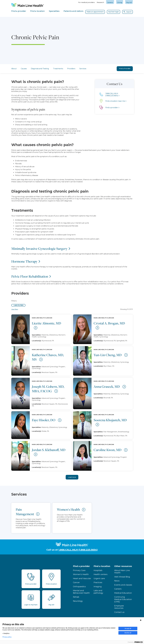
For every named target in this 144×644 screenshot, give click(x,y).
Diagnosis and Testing (40, 69)
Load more (72, 477)
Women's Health (81, 574)
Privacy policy (7, 637)
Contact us (119, 612)
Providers (71, 69)
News (117, 581)
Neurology (78, 601)
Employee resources (119, 607)
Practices (98, 582)
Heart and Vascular (82, 578)
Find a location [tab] (37, 11)
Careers (110, 2)
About (14, 69)
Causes (24, 69)
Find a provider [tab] (19, 11)
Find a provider (81, 566)
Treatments (58, 69)
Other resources (123, 566)
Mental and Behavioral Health (81, 592)
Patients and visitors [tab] (73, 11)
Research (100, 2)
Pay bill (129, 2)
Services (83, 69)
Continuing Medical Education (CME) (123, 599)
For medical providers (86, 2)
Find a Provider (125, 69)
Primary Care (79, 570)
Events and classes (123, 585)
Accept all (128, 628)
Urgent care (99, 578)
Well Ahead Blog (122, 577)
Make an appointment (95, 12)
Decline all (128, 633)
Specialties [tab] (54, 11)
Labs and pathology (98, 592)
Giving (120, 2)
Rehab (76, 597)
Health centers (101, 574)
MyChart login (114, 12)
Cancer (76, 582)
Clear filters (15, 309)
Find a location (102, 566)
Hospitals (98, 570)
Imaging (98, 587)
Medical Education (123, 593)
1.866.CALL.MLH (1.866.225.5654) (78, 550)
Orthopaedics (79, 587)
